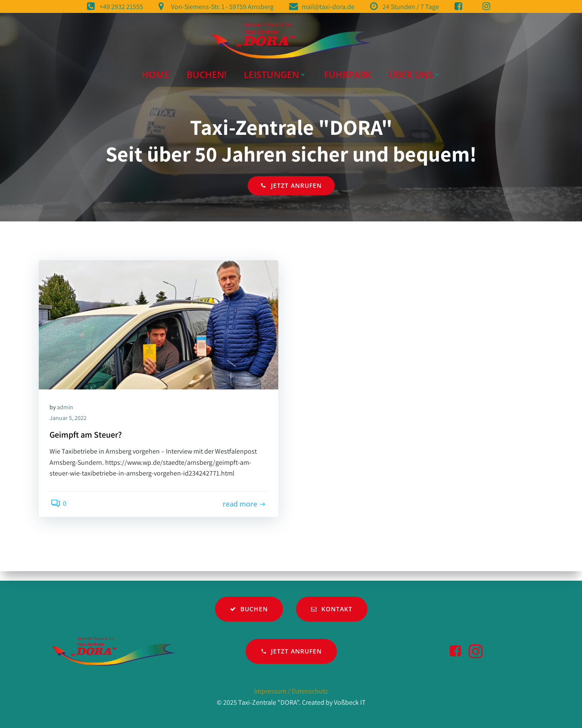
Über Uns (414, 71)
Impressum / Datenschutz (291, 692)
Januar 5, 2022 (70, 426)
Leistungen (275, 71)
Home (156, 71)
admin (67, 415)
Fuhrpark (347, 71)
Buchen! (207, 71)
